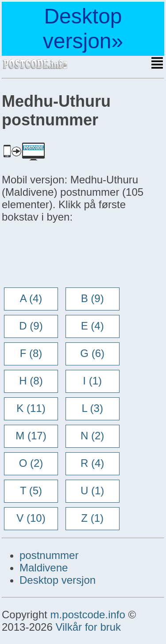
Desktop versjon (58, 580)
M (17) (31, 436)
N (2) (92, 436)
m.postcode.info (87, 615)
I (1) (92, 381)
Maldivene (44, 568)
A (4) (31, 298)
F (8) (31, 353)
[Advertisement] (73, 256)
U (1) (92, 491)
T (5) (31, 491)
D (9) (31, 326)
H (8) (31, 381)
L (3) (92, 408)
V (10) (31, 518)
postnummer (49, 555)
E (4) (93, 326)
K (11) (31, 408)
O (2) (31, 463)
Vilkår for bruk (88, 627)
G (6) (92, 353)
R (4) (92, 463)
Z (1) (92, 518)
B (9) (93, 298)
